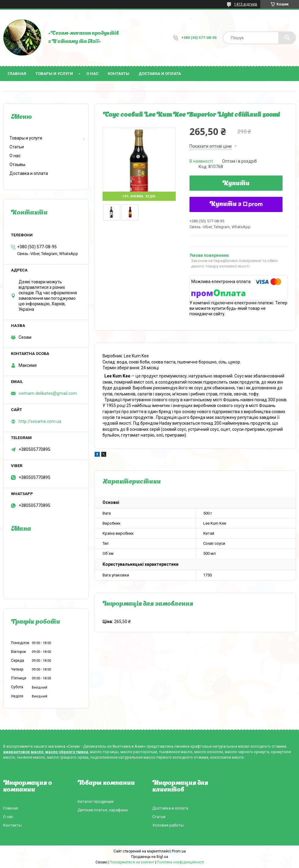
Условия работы (168, 825)
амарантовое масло (23, 752)
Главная (17, 74)
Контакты (119, 74)
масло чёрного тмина (67, 752)
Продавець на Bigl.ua (150, 857)
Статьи (17, 147)
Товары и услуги (54, 74)
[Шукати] (287, 38)
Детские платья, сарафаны (103, 810)
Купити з (236, 204)
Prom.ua (179, 851)
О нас (92, 74)
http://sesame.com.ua (40, 421)
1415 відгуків (246, 4)
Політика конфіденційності (180, 862)
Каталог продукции (95, 801)
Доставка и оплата (160, 74)
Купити (236, 184)
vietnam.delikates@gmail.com (48, 393)
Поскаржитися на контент (132, 862)
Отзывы (17, 165)
